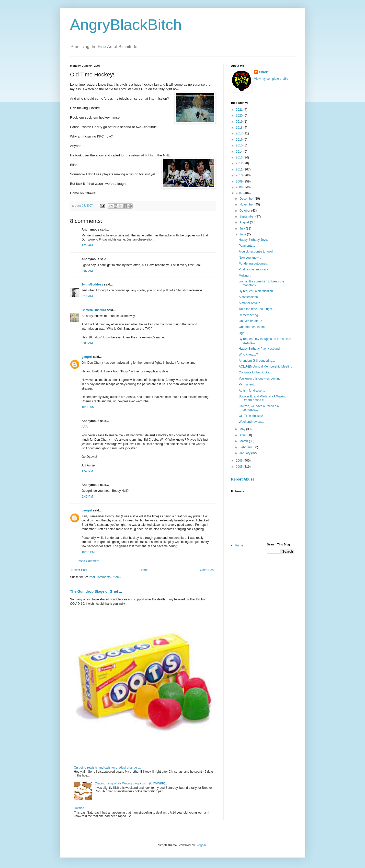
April (243, 435)
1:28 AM (87, 245)
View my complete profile (271, 79)
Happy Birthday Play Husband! (260, 349)
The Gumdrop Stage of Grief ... (96, 591)
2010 (240, 175)
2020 (240, 116)
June (243, 234)
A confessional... (250, 297)
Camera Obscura (94, 310)
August (245, 222)
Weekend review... (251, 422)
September (247, 216)
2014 (240, 152)
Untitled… (81, 808)
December (247, 199)
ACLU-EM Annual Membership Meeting (265, 367)
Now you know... (250, 258)
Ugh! (242, 333)
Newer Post (79, 570)
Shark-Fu (266, 72)
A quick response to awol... (257, 252)
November (247, 204)
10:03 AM (88, 407)
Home (144, 570)
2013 (240, 157)
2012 (240, 163)
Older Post (207, 570)
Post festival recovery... (254, 269)
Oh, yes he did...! (250, 321)
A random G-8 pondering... (257, 361)
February (246, 447)
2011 (240, 169)
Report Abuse (243, 479)
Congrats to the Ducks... (255, 372)
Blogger (201, 845)
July (243, 229)
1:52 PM (87, 471)
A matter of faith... (251, 303)
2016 (240, 140)
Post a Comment (88, 561)
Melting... (245, 276)
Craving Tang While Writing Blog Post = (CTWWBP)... (131, 783)
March (244, 441)
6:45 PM (87, 497)
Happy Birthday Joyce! (254, 240)
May (243, 429)
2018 (240, 128)
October (245, 211)
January (245, 453)
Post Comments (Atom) (105, 577)
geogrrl (87, 357)
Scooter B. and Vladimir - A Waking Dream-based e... (263, 398)
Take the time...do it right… (257, 309)
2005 (240, 467)
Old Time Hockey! (251, 416)
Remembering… (250, 315)
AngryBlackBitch (126, 25)
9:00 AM (87, 343)
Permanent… (248, 384)
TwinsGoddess (92, 284)
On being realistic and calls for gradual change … (107, 768)
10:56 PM (88, 552)
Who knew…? (248, 355)
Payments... (247, 246)
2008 (240, 187)
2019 (240, 122)
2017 (240, 133)
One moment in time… (254, 327)
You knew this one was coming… (261, 379)
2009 (240, 181)
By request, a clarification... (257, 291)
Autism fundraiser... (252, 391)
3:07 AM (87, 271)
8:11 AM (87, 296)
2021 (240, 110)
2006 (240, 461)
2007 (240, 193)
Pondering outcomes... (254, 264)
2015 (240, 145)
